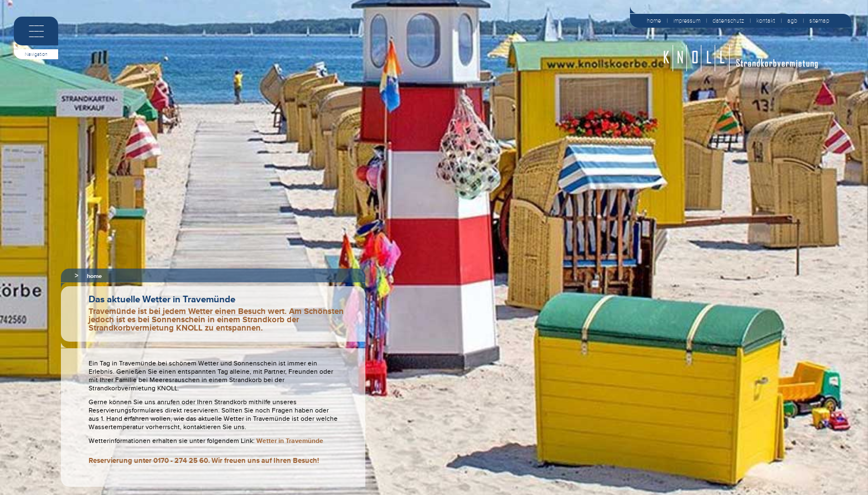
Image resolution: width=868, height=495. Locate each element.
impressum (687, 21)
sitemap (819, 21)
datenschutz (728, 21)
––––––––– (36, 30)
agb (792, 21)
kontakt (766, 21)
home (654, 21)
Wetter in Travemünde (290, 441)
